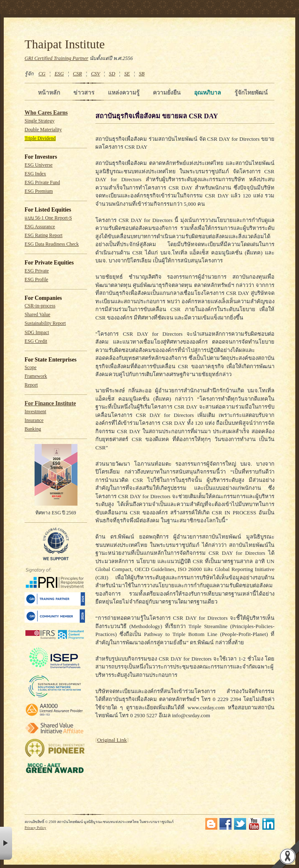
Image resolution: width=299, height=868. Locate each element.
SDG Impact (37, 333)
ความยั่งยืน (167, 92)
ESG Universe (39, 165)
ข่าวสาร (84, 92)
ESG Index (35, 174)
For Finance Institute (50, 403)
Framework (36, 376)
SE (127, 74)
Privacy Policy (35, 828)
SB (142, 74)
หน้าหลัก (49, 92)
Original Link (112, 740)
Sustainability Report (45, 323)
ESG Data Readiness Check (52, 244)
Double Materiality (43, 130)
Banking (33, 429)
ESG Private (37, 271)
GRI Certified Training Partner (56, 58)
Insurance (34, 420)
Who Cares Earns (46, 113)
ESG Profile (36, 280)
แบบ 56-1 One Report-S (48, 218)
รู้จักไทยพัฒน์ (251, 92)
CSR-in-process (40, 306)
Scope (31, 368)
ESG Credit (36, 341)
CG (42, 74)
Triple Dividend (40, 138)
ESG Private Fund (42, 183)
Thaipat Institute (65, 44)
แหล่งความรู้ (124, 92)
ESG (59, 74)
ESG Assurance (40, 227)
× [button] (6, 843)
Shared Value (37, 315)
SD (112, 74)
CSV (95, 74)
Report (31, 385)
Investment (35, 412)
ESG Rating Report (44, 236)
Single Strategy (40, 121)
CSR (77, 74)
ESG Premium (39, 191)
